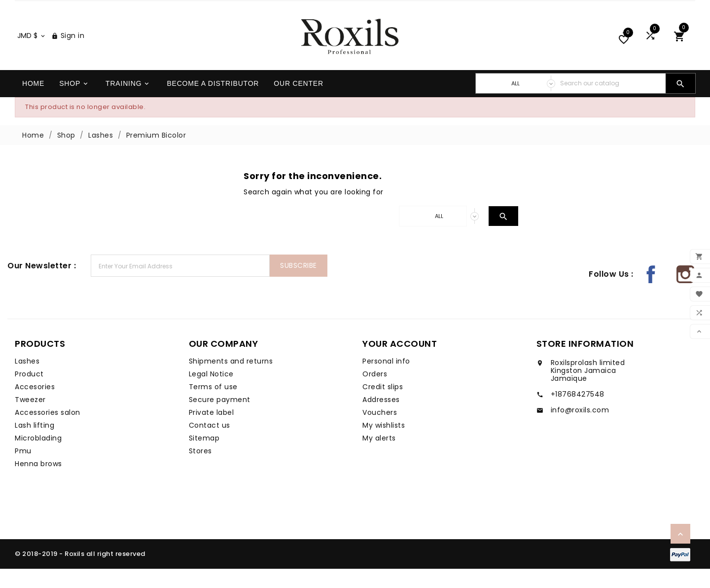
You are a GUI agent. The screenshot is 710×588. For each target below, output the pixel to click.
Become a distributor (213, 103)
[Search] (610, 103)
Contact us (210, 444)
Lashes (27, 380)
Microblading (38, 457)
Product (29, 393)
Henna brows (38, 483)
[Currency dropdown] (32, 55)
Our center (299, 103)
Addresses (381, 419)
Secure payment (220, 419)
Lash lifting (35, 444)
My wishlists (384, 444)
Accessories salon (48, 432)
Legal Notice (211, 393)
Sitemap (204, 457)
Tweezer (30, 419)
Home (33, 103)
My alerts (379, 457)
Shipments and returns (231, 380)
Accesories (35, 406)
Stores (200, 470)
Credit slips (383, 406)
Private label (212, 432)
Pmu (23, 470)
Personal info (386, 380)
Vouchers (380, 432)
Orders (375, 393)
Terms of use (213, 406)
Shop (74, 103)
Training (128, 103)
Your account (400, 363)
